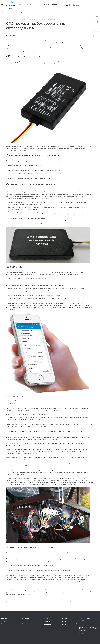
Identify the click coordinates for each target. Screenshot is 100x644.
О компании (64, 618)
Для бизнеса (6, 618)
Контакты (63, 625)
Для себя (25, 618)
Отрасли (4, 626)
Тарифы (47, 621)
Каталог (47, 618)
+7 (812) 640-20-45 (50, 4)
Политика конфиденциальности (90, 642)
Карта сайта (82, 633)
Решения (4, 621)
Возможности (5, 624)
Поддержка (48, 625)
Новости (63, 621)
